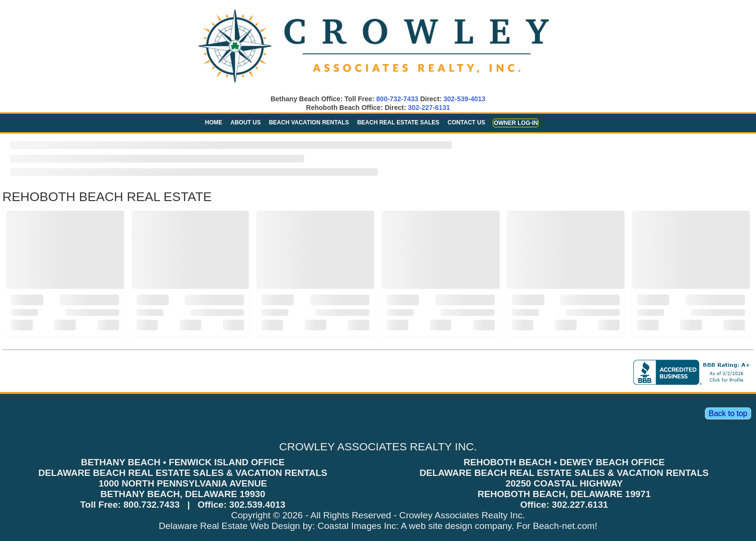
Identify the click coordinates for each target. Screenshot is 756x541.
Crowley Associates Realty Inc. (462, 515)
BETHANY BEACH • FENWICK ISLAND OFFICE (183, 462)
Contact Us (466, 122)
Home (214, 122)
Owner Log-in (516, 123)
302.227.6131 (580, 505)
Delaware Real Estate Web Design (229, 526)
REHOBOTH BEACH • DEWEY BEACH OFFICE (564, 462)
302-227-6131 (429, 108)
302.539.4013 (257, 505)
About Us (246, 122)
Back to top (728, 413)
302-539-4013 (465, 99)
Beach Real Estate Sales (398, 122)
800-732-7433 (397, 99)
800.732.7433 (152, 505)
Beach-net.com (564, 526)
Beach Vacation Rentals (309, 122)
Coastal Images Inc (357, 526)
